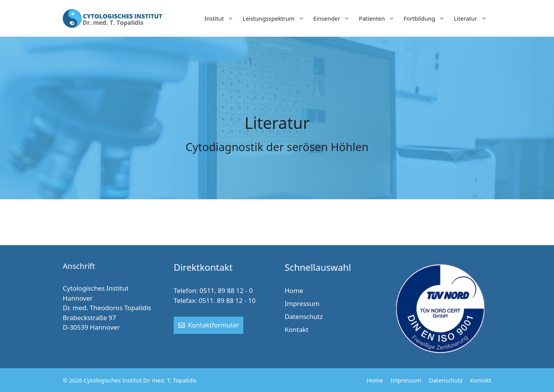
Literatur (473, 18)
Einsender (334, 18)
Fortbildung (426, 18)
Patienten (379, 18)
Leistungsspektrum (276, 18)
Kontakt (297, 329)
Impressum (302, 303)
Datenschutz (304, 316)
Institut (221, 18)
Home (294, 290)
